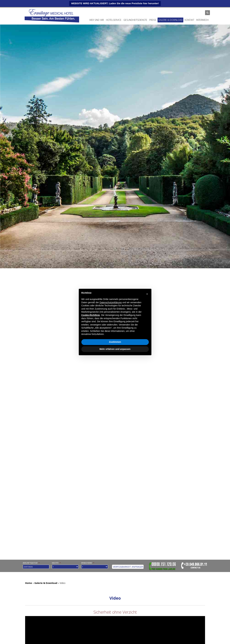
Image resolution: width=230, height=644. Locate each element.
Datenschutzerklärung (111, 302)
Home (29, 583)
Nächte (56, 563)
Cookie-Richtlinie (91, 315)
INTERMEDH (202, 20)
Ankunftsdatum (31, 563)
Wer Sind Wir (97, 20)
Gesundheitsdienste (135, 20)
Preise (153, 20)
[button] (147, 294)
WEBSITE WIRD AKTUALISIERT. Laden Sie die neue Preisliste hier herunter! (115, 3)
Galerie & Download (170, 20)
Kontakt (189, 20)
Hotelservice (114, 20)
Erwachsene (88, 563)
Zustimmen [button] (115, 342)
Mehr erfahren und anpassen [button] (115, 349)
